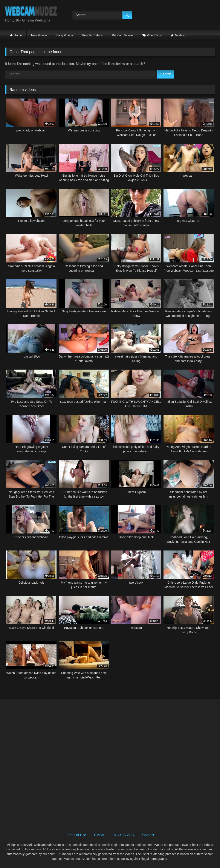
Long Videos (65, 35)
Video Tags (154, 35)
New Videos (39, 35)
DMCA (99, 835)
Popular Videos (92, 35)
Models (180, 35)
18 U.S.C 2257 (123, 835)
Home (18, 35)
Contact (148, 835)
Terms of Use (76, 835)
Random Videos (123, 35)
